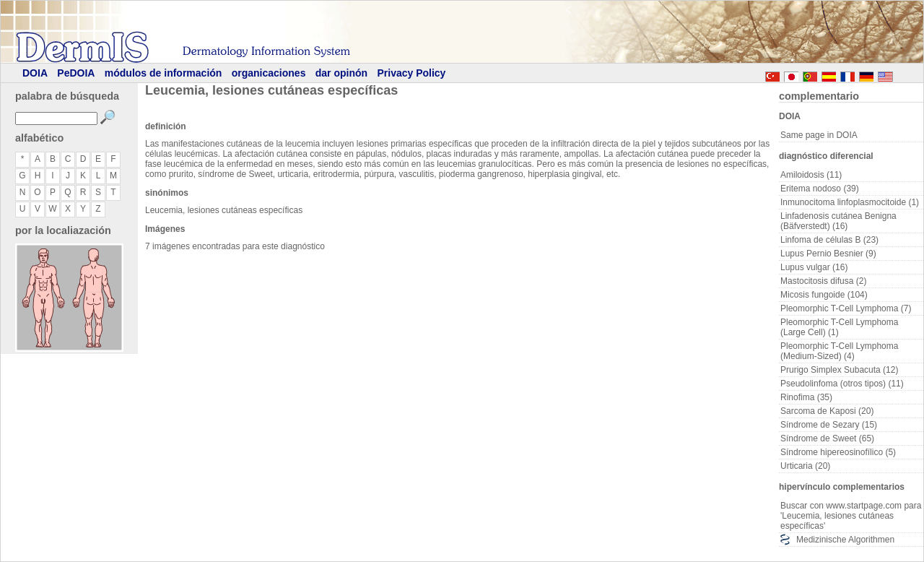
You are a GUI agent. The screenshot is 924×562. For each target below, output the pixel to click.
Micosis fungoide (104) (824, 295)
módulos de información (164, 73)
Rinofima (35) (806, 397)
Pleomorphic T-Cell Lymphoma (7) (846, 308)
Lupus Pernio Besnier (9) (828, 254)
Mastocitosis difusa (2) (823, 281)
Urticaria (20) (805, 466)
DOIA (35, 73)
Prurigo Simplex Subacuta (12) (839, 370)
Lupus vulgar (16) (814, 267)
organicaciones (269, 73)
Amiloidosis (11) (811, 175)
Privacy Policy (411, 73)
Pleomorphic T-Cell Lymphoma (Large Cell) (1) (839, 327)
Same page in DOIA (819, 135)
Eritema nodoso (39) (820, 189)
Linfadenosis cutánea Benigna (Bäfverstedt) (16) (838, 221)
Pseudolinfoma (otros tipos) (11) (842, 384)
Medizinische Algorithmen (845, 540)
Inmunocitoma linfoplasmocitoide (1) (850, 202)
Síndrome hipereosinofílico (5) (838, 452)
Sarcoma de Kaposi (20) (827, 411)
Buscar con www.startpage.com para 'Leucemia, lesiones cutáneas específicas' (851, 516)
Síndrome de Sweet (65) (827, 438)
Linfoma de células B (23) (829, 240)
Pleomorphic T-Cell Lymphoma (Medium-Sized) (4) (839, 351)
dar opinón (341, 73)
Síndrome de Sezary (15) (829, 425)
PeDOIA (76, 73)
